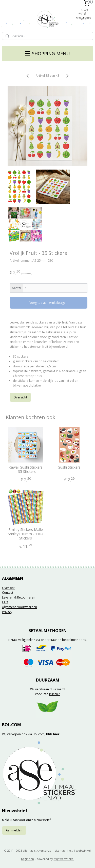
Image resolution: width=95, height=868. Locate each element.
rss (71, 850)
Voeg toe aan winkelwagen (48, 303)
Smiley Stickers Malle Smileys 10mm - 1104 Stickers (26, 534)
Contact (8, 593)
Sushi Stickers (69, 467)
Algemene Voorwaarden (20, 607)
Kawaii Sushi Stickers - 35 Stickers (26, 470)
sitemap (60, 850)
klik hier (55, 694)
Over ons (9, 588)
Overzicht (20, 397)
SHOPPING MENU (48, 53)
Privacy (7, 612)
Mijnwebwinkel (64, 859)
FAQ (5, 602)
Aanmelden (14, 830)
